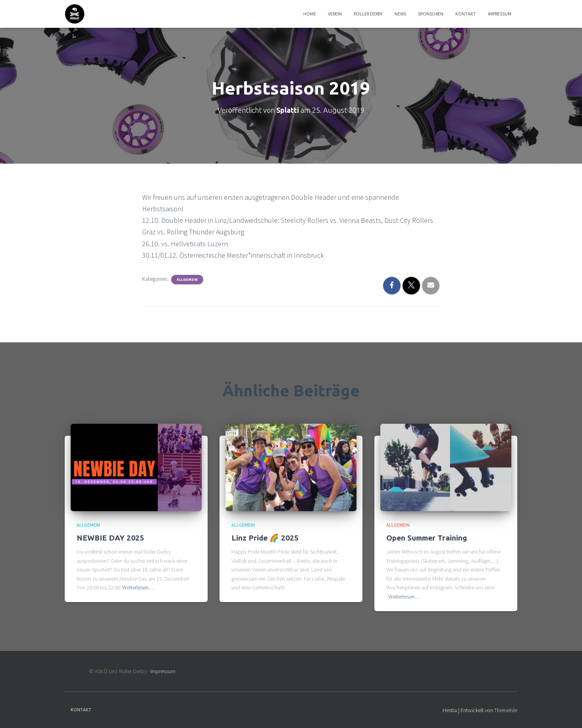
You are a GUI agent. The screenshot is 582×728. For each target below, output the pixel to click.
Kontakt (466, 14)
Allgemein (187, 279)
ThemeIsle (506, 710)
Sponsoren (431, 14)
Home (310, 14)
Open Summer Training (427, 538)
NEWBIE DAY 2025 (110, 538)
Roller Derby (368, 14)
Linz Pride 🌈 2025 (265, 538)
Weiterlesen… (138, 587)
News (400, 14)
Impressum (500, 14)
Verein (335, 14)
